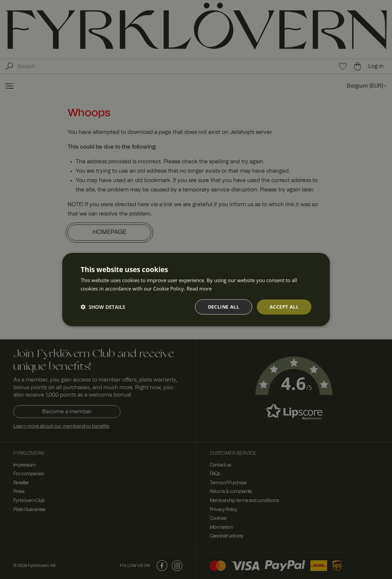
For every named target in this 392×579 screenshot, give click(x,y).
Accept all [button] (284, 307)
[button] (103, 307)
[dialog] (196, 289)
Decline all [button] (224, 307)
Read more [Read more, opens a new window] (199, 288)
